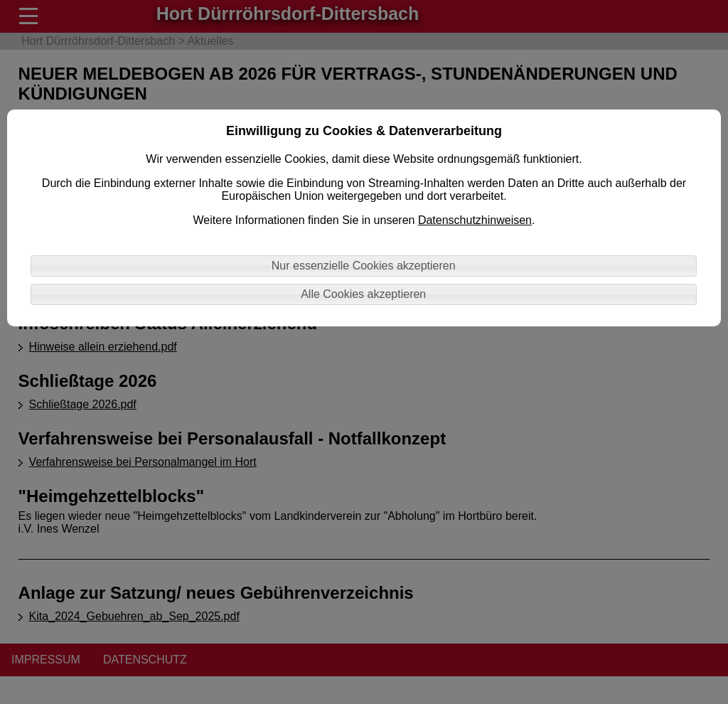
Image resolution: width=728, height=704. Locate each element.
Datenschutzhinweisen (475, 220)
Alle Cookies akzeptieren (363, 294)
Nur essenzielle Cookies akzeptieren (364, 266)
